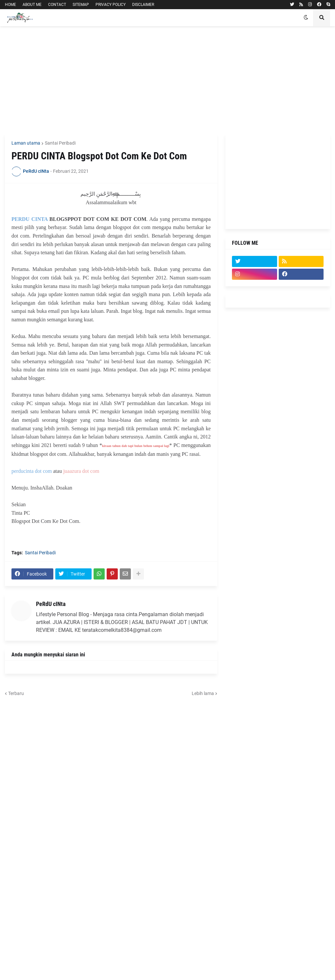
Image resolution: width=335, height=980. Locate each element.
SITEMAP (81, 5)
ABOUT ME (32, 5)
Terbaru (16, 693)
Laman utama (26, 143)
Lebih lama (203, 693)
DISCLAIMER (143, 5)
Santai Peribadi (60, 143)
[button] (306, 18)
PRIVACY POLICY (111, 5)
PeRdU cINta (51, 604)
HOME (10, 5)
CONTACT (57, 5)
